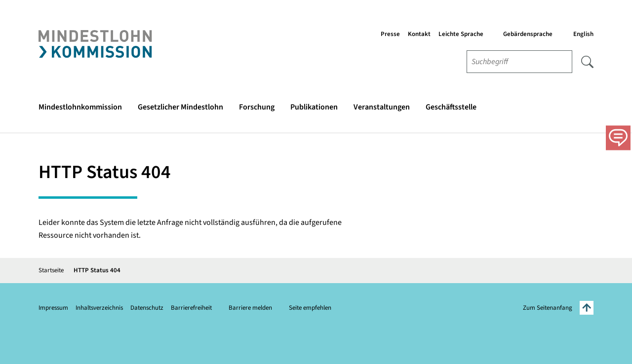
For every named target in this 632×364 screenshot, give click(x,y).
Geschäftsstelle (451, 107)
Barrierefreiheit (191, 308)
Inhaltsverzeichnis (99, 308)
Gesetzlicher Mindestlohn (180, 107)
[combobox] (519, 62)
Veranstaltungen (382, 107)
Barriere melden (250, 308)
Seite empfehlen (310, 308)
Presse (390, 34)
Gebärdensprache (528, 34)
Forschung (257, 107)
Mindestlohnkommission (80, 107)
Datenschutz (147, 308)
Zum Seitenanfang (558, 308)
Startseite (51, 270)
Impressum (53, 308)
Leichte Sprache (461, 34)
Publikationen (314, 107)
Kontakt (419, 34)
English (583, 34)
